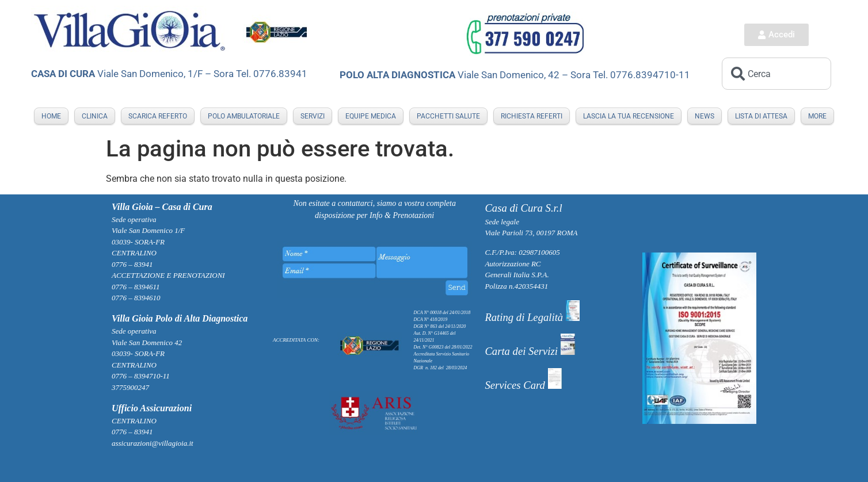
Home (51, 116)
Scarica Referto (158, 116)
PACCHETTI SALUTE (448, 116)
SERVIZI (313, 116)
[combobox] (776, 74)
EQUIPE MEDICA (371, 116)
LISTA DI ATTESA (761, 116)
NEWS (705, 116)
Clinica (95, 116)
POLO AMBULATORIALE (244, 116)
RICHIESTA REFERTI (532, 116)
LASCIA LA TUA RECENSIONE (629, 116)
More (817, 116)
